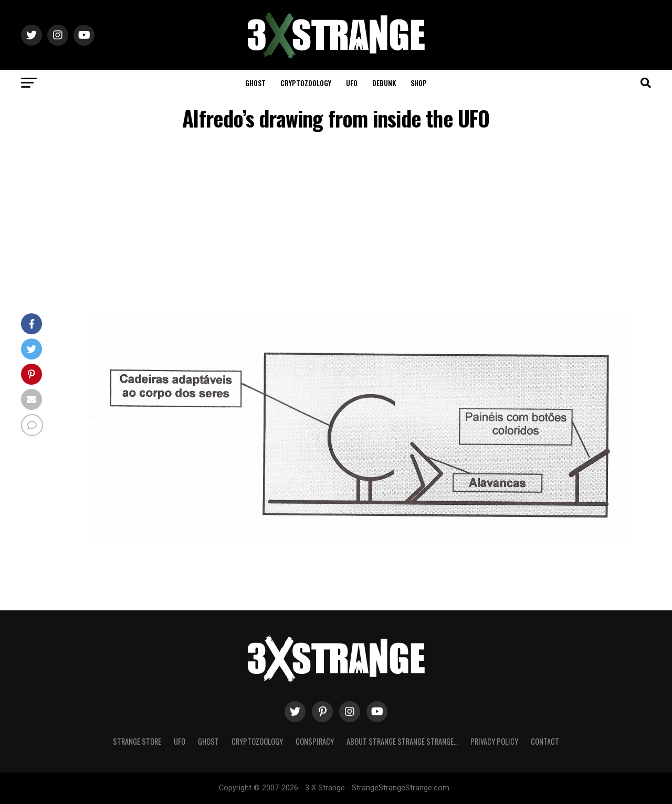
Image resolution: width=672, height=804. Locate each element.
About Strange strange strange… (402, 741)
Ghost (255, 83)
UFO (352, 83)
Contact (545, 741)
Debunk (384, 83)
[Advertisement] (336, 224)
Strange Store (137, 741)
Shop (419, 83)
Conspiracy (315, 741)
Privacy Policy (494, 741)
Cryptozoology (306, 83)
